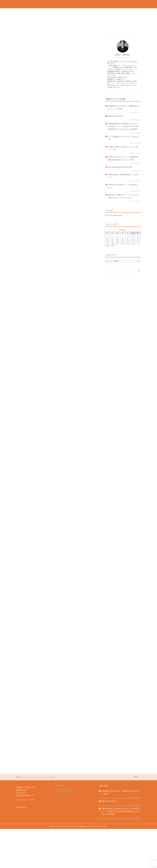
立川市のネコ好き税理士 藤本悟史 (78, 4)
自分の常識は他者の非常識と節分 (120, 167)
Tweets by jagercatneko (114, 215)
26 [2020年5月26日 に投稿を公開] (112, 243)
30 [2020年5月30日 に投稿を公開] (133, 243)
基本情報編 (39, 192)
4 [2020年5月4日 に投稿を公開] (107, 237)
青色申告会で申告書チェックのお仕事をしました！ (123, 186)
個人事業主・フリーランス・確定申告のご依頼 (57, 21)
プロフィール (31, 11)
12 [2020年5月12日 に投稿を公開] (112, 239)
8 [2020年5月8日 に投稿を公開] (128, 237)
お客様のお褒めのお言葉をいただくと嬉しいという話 (123, 148)
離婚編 (34, 205)
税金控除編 (39, 200)
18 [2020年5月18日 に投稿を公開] (107, 241)
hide (65, 178)
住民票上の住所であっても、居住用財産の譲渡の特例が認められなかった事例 (123, 158)
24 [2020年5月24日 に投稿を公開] (138, 241)
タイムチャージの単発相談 (101, 26)
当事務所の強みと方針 (68, 11)
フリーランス (24, 41)
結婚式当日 (36, 185)
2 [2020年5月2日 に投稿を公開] (133, 235)
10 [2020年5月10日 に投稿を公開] (138, 237)
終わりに (35, 208)
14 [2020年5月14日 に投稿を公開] (123, 239)
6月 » (113, 246)
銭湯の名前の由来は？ (116, 116)
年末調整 (35, 188)
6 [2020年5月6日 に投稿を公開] (118, 237)
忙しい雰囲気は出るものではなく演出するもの (123, 138)
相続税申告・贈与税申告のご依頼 (46, 26)
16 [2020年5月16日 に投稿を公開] (133, 239)
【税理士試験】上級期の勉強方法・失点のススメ (123, 176)
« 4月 (107, 246)
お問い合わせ (31, 31)
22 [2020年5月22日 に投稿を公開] (128, 241)
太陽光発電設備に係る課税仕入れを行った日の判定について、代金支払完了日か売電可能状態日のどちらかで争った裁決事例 (123, 126)
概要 (39, 195)
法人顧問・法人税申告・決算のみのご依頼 (53, 16)
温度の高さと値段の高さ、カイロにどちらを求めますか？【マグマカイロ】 (123, 196)
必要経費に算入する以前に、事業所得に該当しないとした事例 (123, 107)
